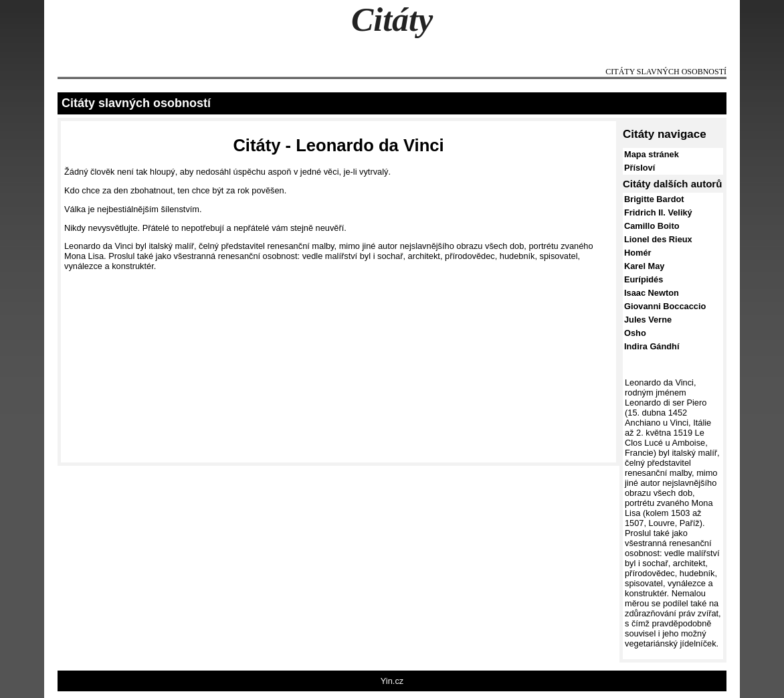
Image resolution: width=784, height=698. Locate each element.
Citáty (392, 19)
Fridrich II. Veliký (658, 212)
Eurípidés (644, 279)
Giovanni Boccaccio (665, 306)
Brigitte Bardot (654, 199)
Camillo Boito (652, 226)
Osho (635, 333)
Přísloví (640, 168)
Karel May (644, 266)
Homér (638, 253)
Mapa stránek (652, 154)
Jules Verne (648, 320)
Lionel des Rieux (658, 239)
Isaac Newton (652, 293)
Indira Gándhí (652, 346)
